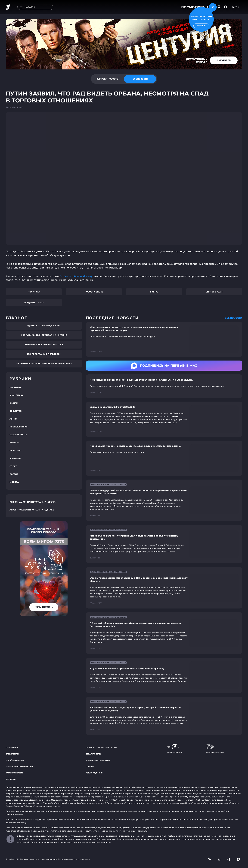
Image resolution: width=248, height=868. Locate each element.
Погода (14, 474)
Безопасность (18, 435)
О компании (12, 748)
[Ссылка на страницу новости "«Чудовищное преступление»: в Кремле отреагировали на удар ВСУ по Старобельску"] (164, 386)
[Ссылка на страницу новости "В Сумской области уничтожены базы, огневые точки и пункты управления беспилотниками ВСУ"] (164, 633)
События (90, 767)
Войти (235, 7)
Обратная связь (94, 754)
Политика (34, 292)
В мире (154, 292)
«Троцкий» (48, 803)
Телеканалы (141, 831)
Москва (14, 482)
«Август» (190, 800)
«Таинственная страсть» (92, 803)
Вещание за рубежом (215, 749)
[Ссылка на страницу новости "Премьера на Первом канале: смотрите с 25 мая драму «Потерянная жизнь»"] (164, 458)
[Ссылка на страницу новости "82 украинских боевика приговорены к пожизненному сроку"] (164, 675)
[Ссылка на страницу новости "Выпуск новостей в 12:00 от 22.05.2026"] (164, 419)
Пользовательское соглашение (102, 748)
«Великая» (59, 803)
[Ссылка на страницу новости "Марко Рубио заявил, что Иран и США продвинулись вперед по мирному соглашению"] (164, 544)
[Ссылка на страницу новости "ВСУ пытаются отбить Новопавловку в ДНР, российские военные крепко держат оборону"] (164, 588)
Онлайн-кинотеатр (15, 760)
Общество (16, 411)
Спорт (13, 466)
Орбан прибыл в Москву (76, 276)
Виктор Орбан (214, 292)
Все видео (11, 779)
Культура (15, 450)
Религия (14, 443)
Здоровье (15, 458)
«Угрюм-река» (24, 803)
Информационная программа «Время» (33, 502)
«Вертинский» (72, 803)
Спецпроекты (12, 754)
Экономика (17, 395)
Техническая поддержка (98, 760)
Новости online (94, 292)
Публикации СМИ (94, 773)
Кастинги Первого (14, 773)
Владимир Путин (34, 303)
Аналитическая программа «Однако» (32, 510)
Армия (13, 419)
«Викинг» (37, 803)
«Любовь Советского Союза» (210, 800)
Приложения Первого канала (20, 767)
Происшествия (19, 427)
